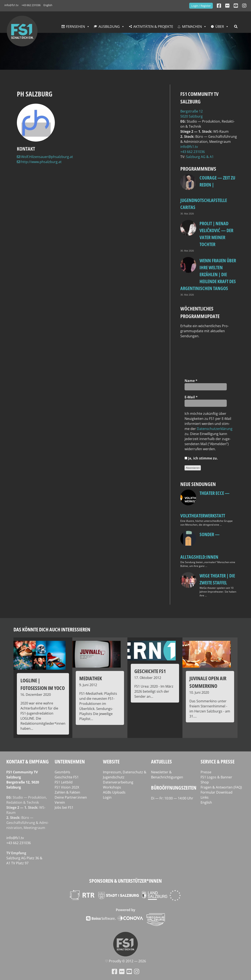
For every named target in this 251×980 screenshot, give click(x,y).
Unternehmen (70, 761)
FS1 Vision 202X (67, 787)
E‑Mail (191, 397)
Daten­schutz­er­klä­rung (215, 429)
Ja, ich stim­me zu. (201, 458)
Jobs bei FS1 (64, 807)
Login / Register (201, 6)
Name (191, 381)
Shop (205, 782)
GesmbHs (62, 772)
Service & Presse (218, 761)
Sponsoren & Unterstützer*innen (125, 881)
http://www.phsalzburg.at (39, 162)
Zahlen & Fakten (67, 792)
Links (205, 797)
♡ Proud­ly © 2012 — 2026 (125, 961)
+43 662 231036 (31, 5)
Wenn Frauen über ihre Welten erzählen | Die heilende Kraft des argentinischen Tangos (208, 274)
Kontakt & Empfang (28, 761)
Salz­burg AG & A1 (200, 157)
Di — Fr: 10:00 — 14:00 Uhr (172, 798)
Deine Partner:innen (71, 797)
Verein (60, 802)
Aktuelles (161, 761)
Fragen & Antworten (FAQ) (221, 787)
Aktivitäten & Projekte (153, 27)
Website (111, 761)
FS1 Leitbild (64, 782)
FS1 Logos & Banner (216, 777)
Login (107, 797)
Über (220, 27)
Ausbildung (109, 27)
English (48, 5)
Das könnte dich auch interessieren (52, 629)
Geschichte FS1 (67, 777)
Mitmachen (192, 27)
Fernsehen (76, 27)
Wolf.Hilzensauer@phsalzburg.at (45, 157)
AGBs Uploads (114, 792)
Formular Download (217, 792)
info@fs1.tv (11, 5)
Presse (206, 772)
